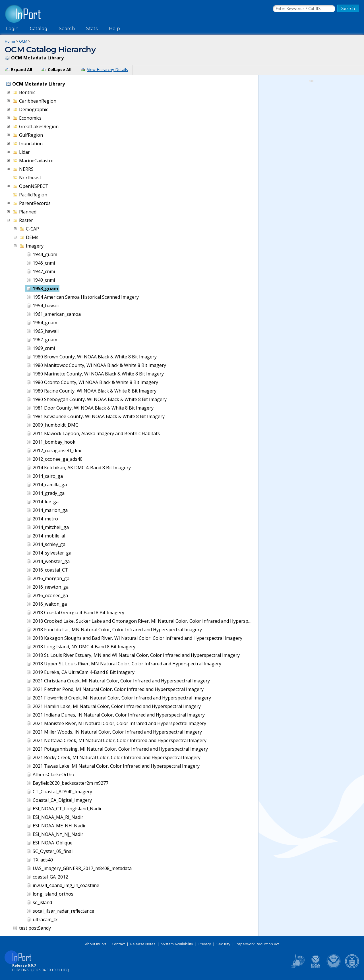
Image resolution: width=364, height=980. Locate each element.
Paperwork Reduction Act (257, 944)
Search (67, 29)
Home (10, 41)
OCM (23, 41)
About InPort (96, 944)
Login (12, 29)
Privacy (205, 944)
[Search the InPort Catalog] (304, 9)
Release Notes (143, 944)
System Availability (177, 944)
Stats (92, 29)
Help (114, 29)
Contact (118, 944)
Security (223, 944)
